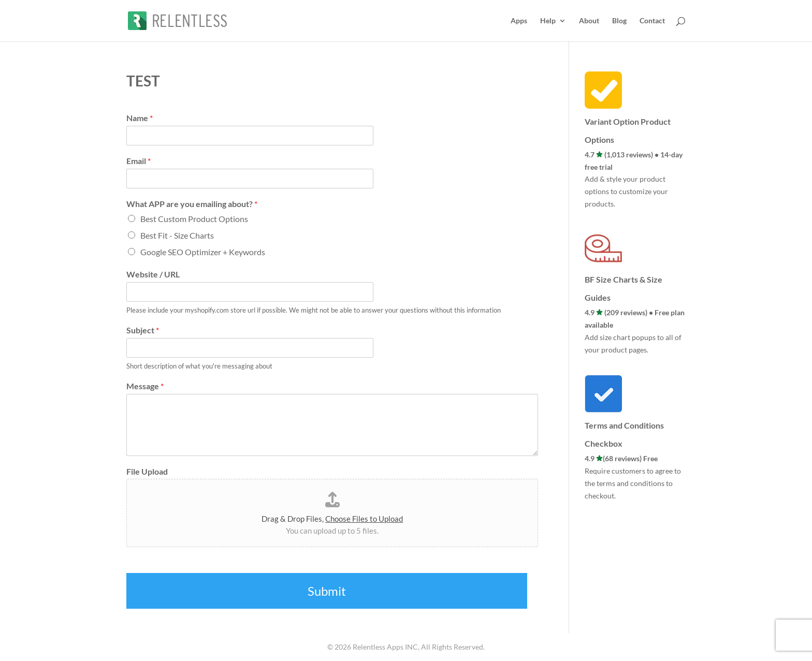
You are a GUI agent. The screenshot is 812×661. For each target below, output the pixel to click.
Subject (143, 330)
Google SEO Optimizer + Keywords (203, 252)
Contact (652, 21)
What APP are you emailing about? (192, 204)
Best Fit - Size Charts (177, 235)
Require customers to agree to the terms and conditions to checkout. (633, 483)
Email (139, 161)
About (589, 21)
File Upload (147, 471)
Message (145, 386)
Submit (327, 591)
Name (140, 118)
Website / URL (153, 274)
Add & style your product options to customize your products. (626, 191)
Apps (519, 21)
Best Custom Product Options (194, 219)
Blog (619, 21)
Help (548, 21)
